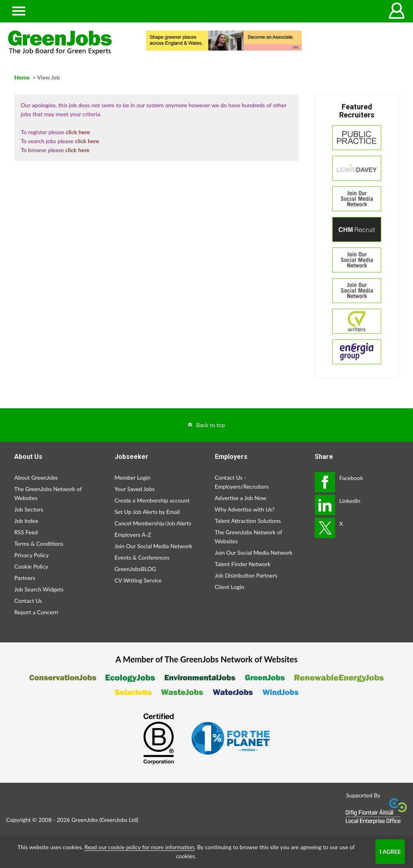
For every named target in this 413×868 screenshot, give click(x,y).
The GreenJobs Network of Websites (48, 493)
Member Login (133, 477)
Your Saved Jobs (135, 489)
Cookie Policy (31, 566)
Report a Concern (36, 612)
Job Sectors (29, 509)
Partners (25, 578)
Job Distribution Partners (246, 575)
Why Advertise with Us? (245, 509)
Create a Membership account (152, 500)
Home (22, 77)
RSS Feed (26, 532)
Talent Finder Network (243, 564)
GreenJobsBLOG (135, 569)
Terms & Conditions (39, 544)
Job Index (26, 521)
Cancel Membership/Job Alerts (153, 523)
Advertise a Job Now (241, 498)
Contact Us (28, 601)
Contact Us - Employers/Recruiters (242, 482)
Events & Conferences (142, 557)
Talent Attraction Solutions (248, 521)
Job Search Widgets (39, 589)
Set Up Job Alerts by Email (147, 512)
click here (78, 132)
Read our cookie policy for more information (139, 847)
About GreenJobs (36, 477)
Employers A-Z (133, 535)
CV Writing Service (138, 580)
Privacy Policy (31, 555)
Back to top (211, 425)
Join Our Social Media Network (153, 546)
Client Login (230, 587)
